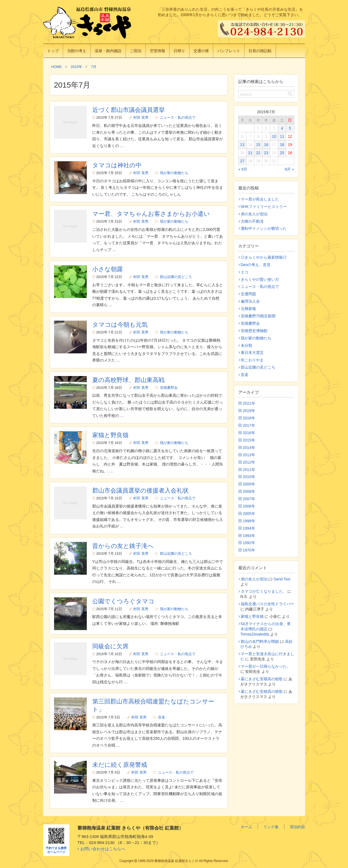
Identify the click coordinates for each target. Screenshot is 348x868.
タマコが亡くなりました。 (264, 591)
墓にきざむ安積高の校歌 (262, 679)
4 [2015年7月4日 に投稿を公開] (282, 128)
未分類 (246, 345)
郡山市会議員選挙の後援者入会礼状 (140, 490)
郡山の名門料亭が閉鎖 (260, 642)
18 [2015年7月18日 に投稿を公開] (282, 145)
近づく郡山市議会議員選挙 (129, 110)
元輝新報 (248, 309)
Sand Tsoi (282, 579)
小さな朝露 (108, 269)
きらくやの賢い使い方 (260, 279)
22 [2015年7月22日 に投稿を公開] (258, 153)
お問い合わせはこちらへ (103, 849)
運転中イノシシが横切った (264, 228)
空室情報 (157, 51)
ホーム (246, 827)
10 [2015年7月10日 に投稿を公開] (274, 136)
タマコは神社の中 (117, 165)
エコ (245, 272)
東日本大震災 (252, 353)
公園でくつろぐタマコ (123, 601)
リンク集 (271, 827)
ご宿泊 (136, 51)
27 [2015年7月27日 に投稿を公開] (242, 161)
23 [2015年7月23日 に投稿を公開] (266, 153)
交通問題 (248, 294)
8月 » (289, 169)
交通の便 (201, 51)
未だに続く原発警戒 (120, 765)
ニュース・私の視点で (178, 118)
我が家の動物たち (174, 173)
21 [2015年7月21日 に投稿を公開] (250, 153)
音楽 (162, 717)
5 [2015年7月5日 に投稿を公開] (290, 128)
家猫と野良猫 (110, 435)
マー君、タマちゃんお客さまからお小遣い (151, 214)
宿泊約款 (298, 827)
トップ (53, 51)
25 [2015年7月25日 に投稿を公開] (282, 153)
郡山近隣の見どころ (176, 277)
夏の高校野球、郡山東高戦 (128, 380)
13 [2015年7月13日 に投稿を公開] (242, 145)
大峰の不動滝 (252, 221)
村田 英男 (141, 118)
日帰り (179, 51)
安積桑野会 (169, 388)
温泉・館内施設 (108, 51)
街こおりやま (252, 360)
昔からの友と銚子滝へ (123, 546)
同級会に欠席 (110, 646)
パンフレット (229, 51)
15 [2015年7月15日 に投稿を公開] (258, 145)
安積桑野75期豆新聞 (258, 316)
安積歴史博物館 (254, 331)
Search (246, 94)
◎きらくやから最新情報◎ (264, 257)
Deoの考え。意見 (256, 265)
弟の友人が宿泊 (254, 214)
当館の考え (77, 51)
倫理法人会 (250, 301)
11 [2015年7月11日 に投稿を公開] (282, 136)
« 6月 (243, 169)
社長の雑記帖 (260, 51)
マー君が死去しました (260, 199)
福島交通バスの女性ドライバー (267, 604)
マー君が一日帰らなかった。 (266, 666)
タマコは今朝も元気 (120, 325)
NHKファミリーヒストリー (264, 207)
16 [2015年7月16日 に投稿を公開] (266, 145)
